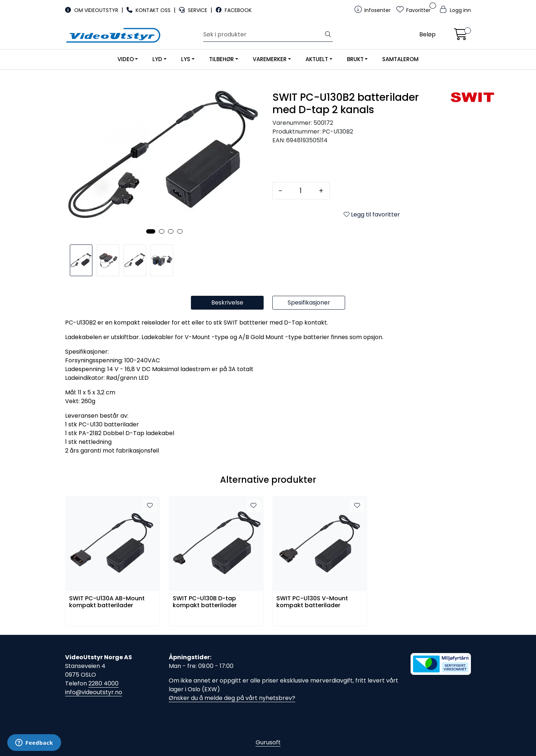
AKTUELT (317, 59)
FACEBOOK (234, 10)
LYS (186, 59)
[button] (151, 231)
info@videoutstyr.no (94, 692)
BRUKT (355, 59)
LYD (157, 59)
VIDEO (126, 59)
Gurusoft (268, 742)
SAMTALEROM (400, 59)
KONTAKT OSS (149, 10)
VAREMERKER (270, 59)
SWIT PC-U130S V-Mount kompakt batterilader (312, 602)
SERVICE (194, 10)
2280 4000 (103, 683)
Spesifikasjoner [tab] (309, 303)
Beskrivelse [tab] (227, 303)
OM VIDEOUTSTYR (92, 10)
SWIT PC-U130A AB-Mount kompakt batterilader (107, 602)
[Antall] (301, 191)
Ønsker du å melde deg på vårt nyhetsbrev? (232, 698)
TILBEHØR (221, 59)
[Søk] (263, 35)
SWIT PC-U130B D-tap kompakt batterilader (205, 602)
